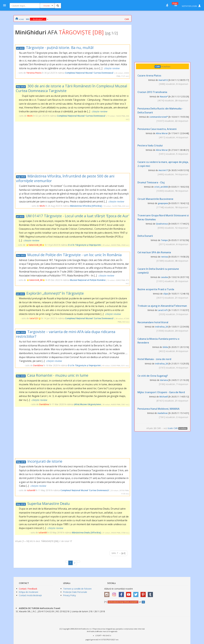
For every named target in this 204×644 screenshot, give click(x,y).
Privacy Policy (70, 595)
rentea (164, 257)
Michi (30, 116)
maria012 (163, 80)
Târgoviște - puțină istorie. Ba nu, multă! (60, 47)
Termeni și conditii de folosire (77, 589)
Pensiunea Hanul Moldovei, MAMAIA (159, 409)
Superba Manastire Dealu (49, 503)
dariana (164, 380)
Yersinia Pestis (34, 73)
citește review (112, 68)
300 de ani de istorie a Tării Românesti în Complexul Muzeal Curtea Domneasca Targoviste (71, 88)
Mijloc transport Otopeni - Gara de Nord (161, 392)
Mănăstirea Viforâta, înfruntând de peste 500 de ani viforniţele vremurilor (65, 178)
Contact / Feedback (28, 589)
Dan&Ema (38, 365)
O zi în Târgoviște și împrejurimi (84, 245)
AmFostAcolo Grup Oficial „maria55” (123, 602)
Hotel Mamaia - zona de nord (154, 359)
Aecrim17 (163, 170)
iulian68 (31, 490)
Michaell (164, 397)
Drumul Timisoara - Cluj (151, 182)
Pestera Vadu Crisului (150, 145)
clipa (166, 294)
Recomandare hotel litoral (153, 322)
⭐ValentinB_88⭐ (35, 245)
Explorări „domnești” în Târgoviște (55, 293)
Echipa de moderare (29, 592)
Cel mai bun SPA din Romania (154, 252)
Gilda (165, 347)
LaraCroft (163, 310)
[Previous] (67, 561)
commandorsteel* (159, 117)
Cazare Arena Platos (149, 76)
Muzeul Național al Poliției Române (88, 280)
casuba (164, 277)
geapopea (163, 203)
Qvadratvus (162, 224)
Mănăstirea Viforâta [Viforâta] (86, 206)
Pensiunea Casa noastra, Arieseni (157, 129)
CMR (127, 19)
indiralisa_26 (161, 327)
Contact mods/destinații (30, 595)
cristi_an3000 (161, 187)
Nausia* (164, 97)
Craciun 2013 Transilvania (152, 92)
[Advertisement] (73, 147)
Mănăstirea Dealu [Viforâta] (86, 533)
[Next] (78, 561)
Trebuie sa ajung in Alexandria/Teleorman (162, 306)
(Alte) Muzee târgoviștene (87, 404)
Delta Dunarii (145, 236)
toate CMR (178, 428)
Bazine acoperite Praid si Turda (156, 289)
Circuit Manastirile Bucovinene (155, 199)
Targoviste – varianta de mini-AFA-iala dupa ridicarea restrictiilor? (66, 334)
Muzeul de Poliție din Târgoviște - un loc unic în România (74, 255)
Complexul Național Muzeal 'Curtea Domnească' (89, 73)
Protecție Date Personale (75, 592)
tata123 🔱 (35, 318)
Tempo (164, 240)
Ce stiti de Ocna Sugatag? (153, 376)
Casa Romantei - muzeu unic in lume (58, 375)
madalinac (163, 413)
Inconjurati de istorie (45, 461)
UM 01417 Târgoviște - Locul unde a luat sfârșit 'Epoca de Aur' (78, 216)
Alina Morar (162, 133)
